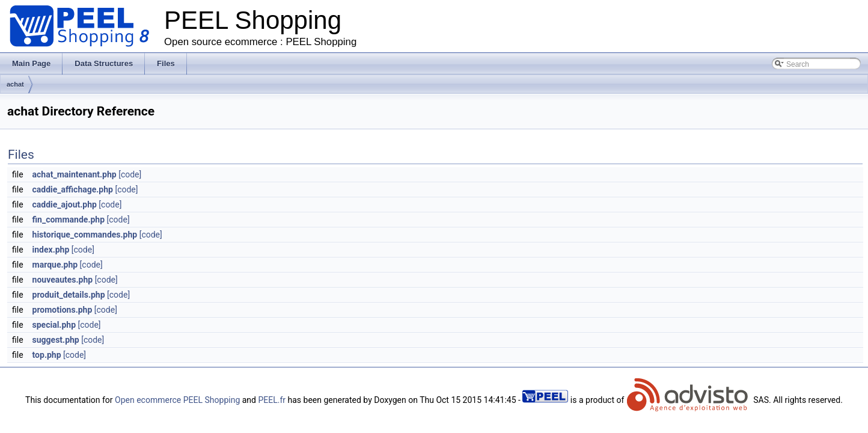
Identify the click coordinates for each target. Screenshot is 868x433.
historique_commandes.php (85, 235)
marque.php (55, 265)
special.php (54, 325)
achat (15, 84)
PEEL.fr (272, 400)
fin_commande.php (69, 220)
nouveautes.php (63, 280)
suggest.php (56, 340)
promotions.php (63, 310)
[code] (130, 174)
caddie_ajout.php (65, 204)
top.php (47, 355)
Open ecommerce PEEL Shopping (177, 400)
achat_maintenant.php (75, 174)
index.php (51, 250)
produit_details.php (69, 295)
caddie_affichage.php (73, 189)
